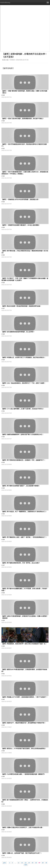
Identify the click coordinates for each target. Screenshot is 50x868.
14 (29, 863)
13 (25, 863)
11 (19, 863)
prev (4, 863)
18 (43, 863)
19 (46, 863)
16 (36, 863)
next (26, 865)
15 (32, 863)
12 (22, 863)
